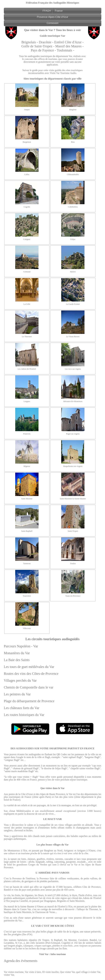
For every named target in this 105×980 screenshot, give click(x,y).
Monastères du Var (17, 653)
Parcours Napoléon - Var (21, 646)
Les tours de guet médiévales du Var (29, 667)
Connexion (53, 23)
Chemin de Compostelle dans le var (29, 687)
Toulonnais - (66, 50)
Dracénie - (47, 42)
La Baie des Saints (17, 660)
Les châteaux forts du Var (22, 708)
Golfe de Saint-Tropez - (38, 46)
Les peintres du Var (17, 694)
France (59, 11)
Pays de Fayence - (44, 50)
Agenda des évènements (21, 961)
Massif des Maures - (69, 46)
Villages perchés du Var (20, 680)
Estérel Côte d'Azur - (69, 42)
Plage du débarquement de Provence (29, 701)
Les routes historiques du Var (24, 715)
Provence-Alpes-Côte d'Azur (52, 17)
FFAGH (47, 11)
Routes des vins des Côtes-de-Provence (31, 674)
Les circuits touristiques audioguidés (53, 639)
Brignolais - (30, 42)
